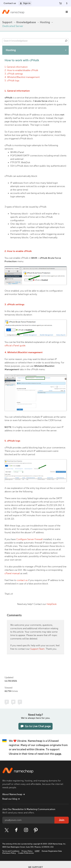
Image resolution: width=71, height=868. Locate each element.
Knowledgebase (26, 22)
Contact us (10, 3)
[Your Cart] (60, 3)
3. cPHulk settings (14, 74)
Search (66, 41)
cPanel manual (12, 573)
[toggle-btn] (66, 50)
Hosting (45, 22)
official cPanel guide (15, 346)
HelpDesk (52, 604)
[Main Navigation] (67, 12)
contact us (22, 580)
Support (7, 22)
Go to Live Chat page (35, 726)
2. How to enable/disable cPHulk (21, 70)
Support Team (37, 649)
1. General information (16, 67)
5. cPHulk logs (12, 81)
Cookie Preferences (26, 853)
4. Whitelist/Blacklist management (22, 77)
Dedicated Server (13, 26)
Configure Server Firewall (29, 539)
